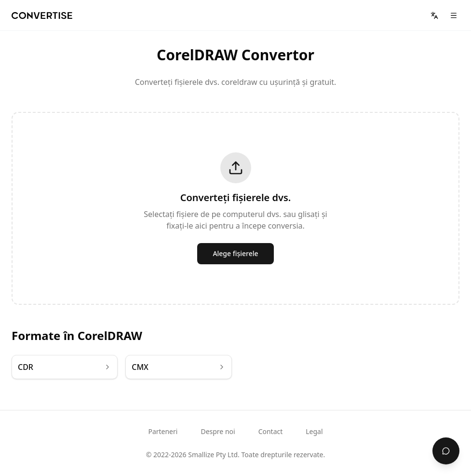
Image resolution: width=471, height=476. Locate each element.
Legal (314, 431)
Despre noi (218, 431)
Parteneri (163, 431)
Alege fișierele (235, 253)
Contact (271, 431)
